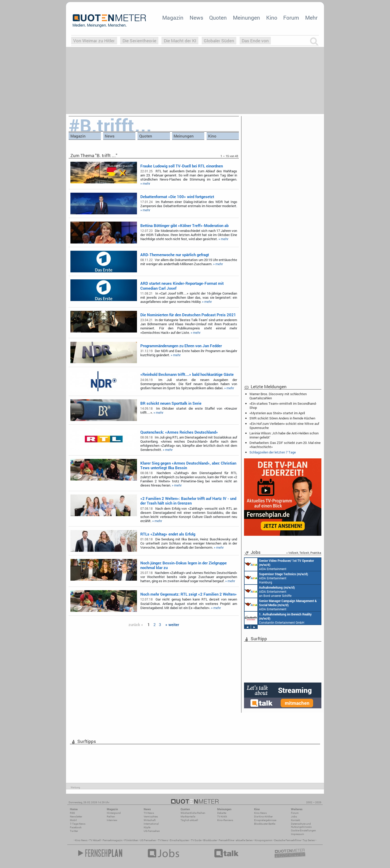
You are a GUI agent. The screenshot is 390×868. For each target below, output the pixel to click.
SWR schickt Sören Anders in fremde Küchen (282, 418)
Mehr (311, 18)
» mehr (145, 183)
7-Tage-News (78, 824)
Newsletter (76, 817)
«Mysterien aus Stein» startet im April (277, 413)
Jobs (294, 817)
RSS (72, 813)
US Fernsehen (148, 840)
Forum (291, 18)
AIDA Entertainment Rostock (281, 605)
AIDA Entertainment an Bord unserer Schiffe (279, 564)
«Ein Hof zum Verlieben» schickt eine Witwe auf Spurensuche (284, 426)
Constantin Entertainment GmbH (278, 618)
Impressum (298, 834)
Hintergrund (114, 813)
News (196, 18)
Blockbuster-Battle (265, 824)
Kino (272, 18)
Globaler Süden (219, 41)
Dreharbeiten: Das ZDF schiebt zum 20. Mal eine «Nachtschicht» (285, 445)
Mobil (73, 820)
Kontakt (295, 820)
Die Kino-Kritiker (263, 817)
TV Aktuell (95, 840)
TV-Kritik (222, 817)
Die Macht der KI (180, 41)
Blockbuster (210, 840)
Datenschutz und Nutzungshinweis (301, 825)
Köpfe (147, 827)
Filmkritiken (131, 840)
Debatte (222, 813)
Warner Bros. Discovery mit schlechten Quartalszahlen (278, 396)
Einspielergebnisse (265, 820)
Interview (112, 820)
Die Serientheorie (139, 41)
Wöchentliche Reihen (193, 813)
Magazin (173, 18)
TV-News (149, 813)
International (151, 824)
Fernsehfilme (226, 840)
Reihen (111, 817)
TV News (163, 840)
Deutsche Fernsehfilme (287, 840)
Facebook (76, 827)
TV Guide (196, 840)
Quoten (218, 18)
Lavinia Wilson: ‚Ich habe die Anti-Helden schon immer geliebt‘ (284, 435)
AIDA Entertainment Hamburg (276, 578)
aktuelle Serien (244, 840)
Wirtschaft (150, 820)
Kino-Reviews (225, 820)
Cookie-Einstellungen (303, 830)
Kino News (81, 840)
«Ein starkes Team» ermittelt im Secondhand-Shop (283, 405)
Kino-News (260, 813)
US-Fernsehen (152, 831)
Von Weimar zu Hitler (94, 41)
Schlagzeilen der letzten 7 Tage (273, 452)
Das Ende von (255, 41)
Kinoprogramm (263, 840)
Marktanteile (188, 817)
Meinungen (246, 18)
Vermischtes (151, 817)
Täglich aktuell (189, 820)
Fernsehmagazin (113, 840)
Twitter (74, 831)
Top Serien (309, 840)
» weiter (172, 624)
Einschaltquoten (179, 840)
